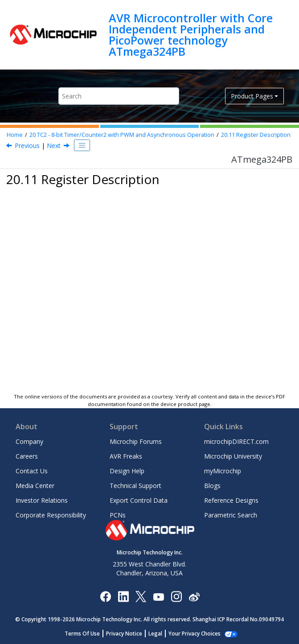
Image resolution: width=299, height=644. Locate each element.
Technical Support (135, 486)
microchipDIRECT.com (236, 441)
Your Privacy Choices (195, 634)
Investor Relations (42, 500)
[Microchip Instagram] (176, 596)
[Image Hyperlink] (158, 596)
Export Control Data (139, 500)
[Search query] (119, 96)
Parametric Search (231, 515)
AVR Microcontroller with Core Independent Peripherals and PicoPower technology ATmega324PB (191, 35)
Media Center (35, 486)
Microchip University (233, 456)
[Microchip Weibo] (194, 596)
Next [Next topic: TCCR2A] (54, 146)
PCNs (118, 515)
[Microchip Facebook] (105, 596)
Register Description (256, 135)
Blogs (212, 486)
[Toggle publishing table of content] (82, 145)
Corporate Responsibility (51, 515)
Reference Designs (231, 500)
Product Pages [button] (252, 96)
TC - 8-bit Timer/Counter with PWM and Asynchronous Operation (122, 135)
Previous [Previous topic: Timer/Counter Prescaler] (27, 146)
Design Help (127, 471)
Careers (27, 456)
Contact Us (32, 471)
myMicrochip (223, 471)
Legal (155, 634)
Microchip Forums (136, 441)
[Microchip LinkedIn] (123, 596)
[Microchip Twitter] (141, 596)
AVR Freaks (126, 456)
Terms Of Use (82, 634)
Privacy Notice (124, 634)
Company (29, 441)
